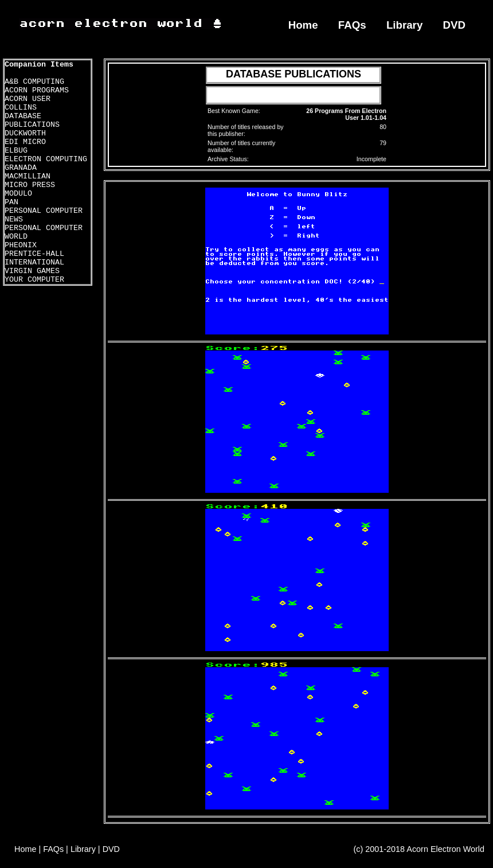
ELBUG (16, 151)
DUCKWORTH (25, 133)
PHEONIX (21, 245)
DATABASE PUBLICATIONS (32, 120)
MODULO (18, 194)
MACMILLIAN (28, 176)
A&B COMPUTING (34, 82)
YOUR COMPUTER (34, 280)
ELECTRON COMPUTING (46, 159)
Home (303, 25)
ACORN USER (28, 99)
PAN (11, 202)
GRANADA (21, 168)
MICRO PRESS (30, 185)
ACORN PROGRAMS (37, 90)
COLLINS (21, 108)
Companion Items (39, 65)
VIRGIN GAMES (32, 271)
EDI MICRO (25, 142)
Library (404, 25)
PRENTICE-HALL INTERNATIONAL (34, 258)
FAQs (352, 25)
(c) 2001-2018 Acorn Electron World (419, 849)
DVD (455, 25)
